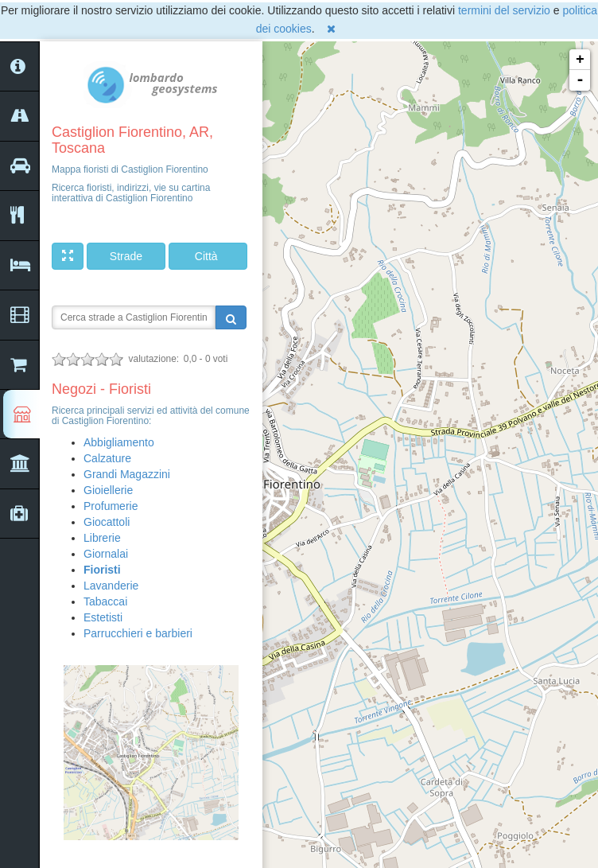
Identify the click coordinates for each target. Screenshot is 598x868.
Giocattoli (107, 522)
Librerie (102, 538)
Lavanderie (111, 586)
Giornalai (106, 554)
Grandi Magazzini (127, 474)
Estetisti (103, 617)
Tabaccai (105, 601)
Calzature (107, 458)
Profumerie (111, 506)
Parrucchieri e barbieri (138, 633)
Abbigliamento (119, 442)
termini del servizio (504, 10)
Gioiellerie (108, 490)
